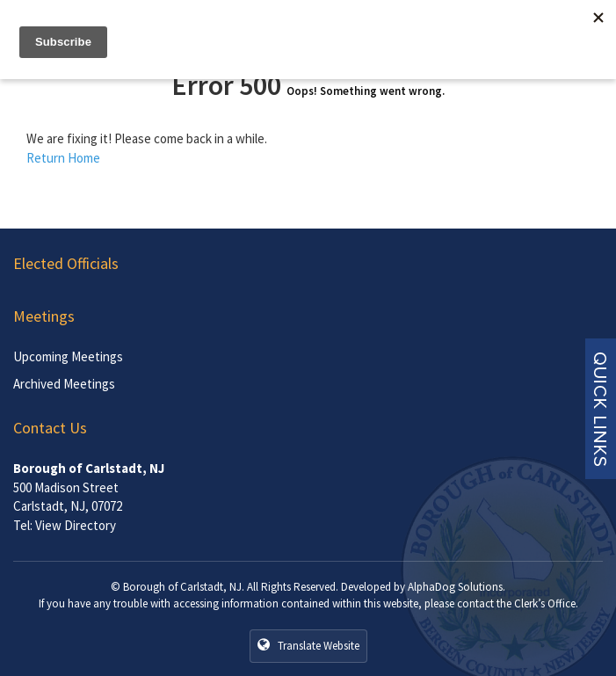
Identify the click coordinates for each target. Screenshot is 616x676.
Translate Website (308, 645)
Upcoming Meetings (68, 356)
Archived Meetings (64, 384)
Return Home (63, 158)
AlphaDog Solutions (455, 587)
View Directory (76, 525)
